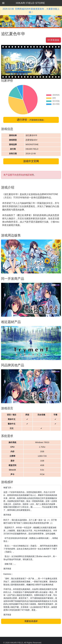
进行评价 (31, 120)
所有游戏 (53, 40)
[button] (3, 3)
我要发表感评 (31, 621)
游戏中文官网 (31, 161)
